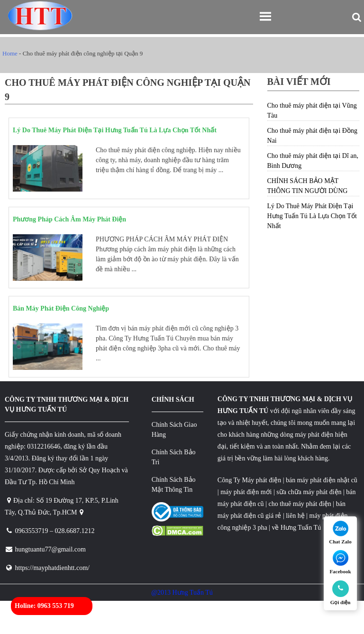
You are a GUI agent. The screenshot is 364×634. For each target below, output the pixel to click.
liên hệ (295, 516)
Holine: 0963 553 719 (44, 606)
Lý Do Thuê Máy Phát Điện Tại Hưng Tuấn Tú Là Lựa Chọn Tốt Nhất (115, 130)
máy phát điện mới (246, 492)
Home (10, 53)
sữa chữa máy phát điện (309, 492)
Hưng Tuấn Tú (301, 528)
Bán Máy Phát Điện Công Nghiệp (61, 308)
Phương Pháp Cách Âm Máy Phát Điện (69, 219)
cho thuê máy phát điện (300, 504)
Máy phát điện (261, 480)
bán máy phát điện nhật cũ (322, 480)
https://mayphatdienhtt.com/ (52, 568)
